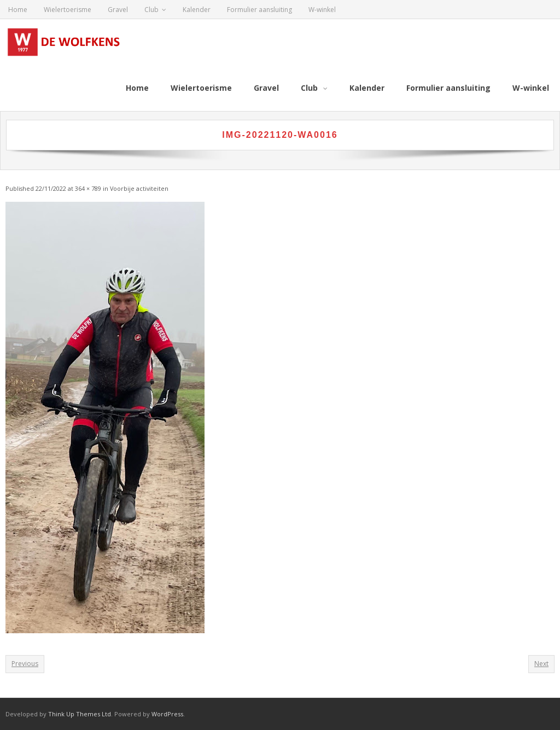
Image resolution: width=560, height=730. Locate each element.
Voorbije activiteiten (139, 188)
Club (151, 10)
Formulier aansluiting (259, 10)
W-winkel (322, 10)
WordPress (167, 714)
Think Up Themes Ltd (80, 714)
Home (18, 10)
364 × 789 (88, 188)
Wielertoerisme (68, 10)
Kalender (197, 10)
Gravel (118, 10)
